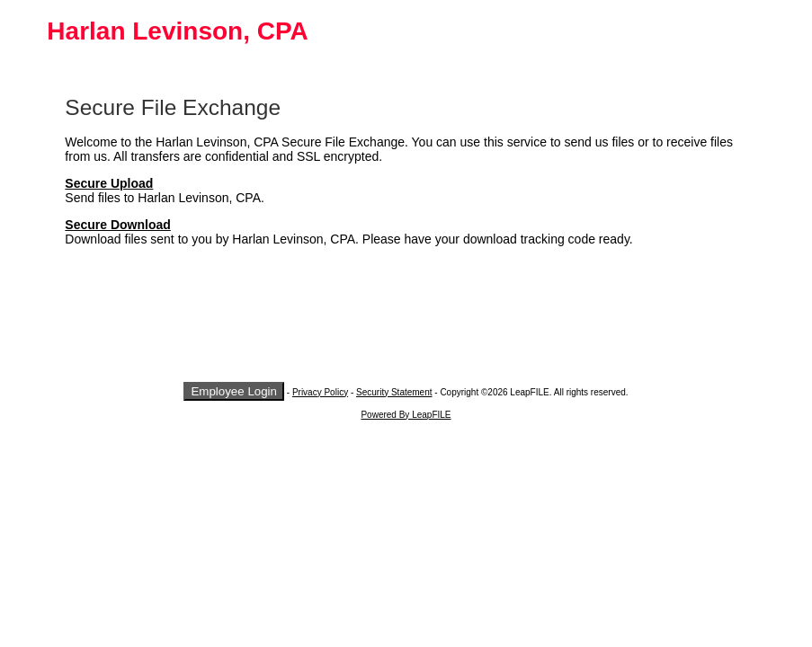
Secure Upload (109, 183)
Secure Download (117, 225)
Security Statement (394, 392)
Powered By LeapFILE (406, 415)
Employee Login (234, 391)
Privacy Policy (320, 392)
